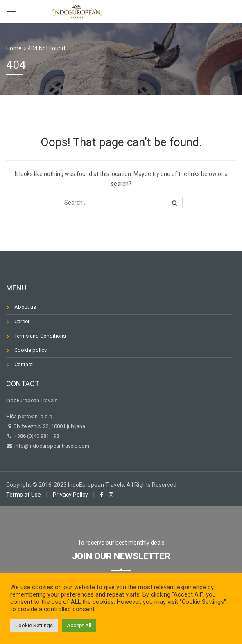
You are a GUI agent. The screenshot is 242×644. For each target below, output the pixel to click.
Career (22, 321)
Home (14, 48)
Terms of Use (24, 495)
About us (25, 307)
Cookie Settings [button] (34, 625)
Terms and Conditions (40, 336)
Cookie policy (31, 350)
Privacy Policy (70, 495)
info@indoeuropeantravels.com (51, 446)
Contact (24, 364)
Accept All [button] (79, 625)
